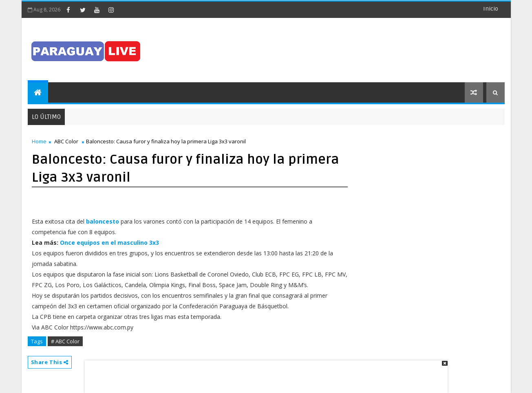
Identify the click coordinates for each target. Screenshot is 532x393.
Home (39, 141)
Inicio (491, 9)
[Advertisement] (263, 373)
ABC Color (66, 141)
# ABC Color (65, 341)
